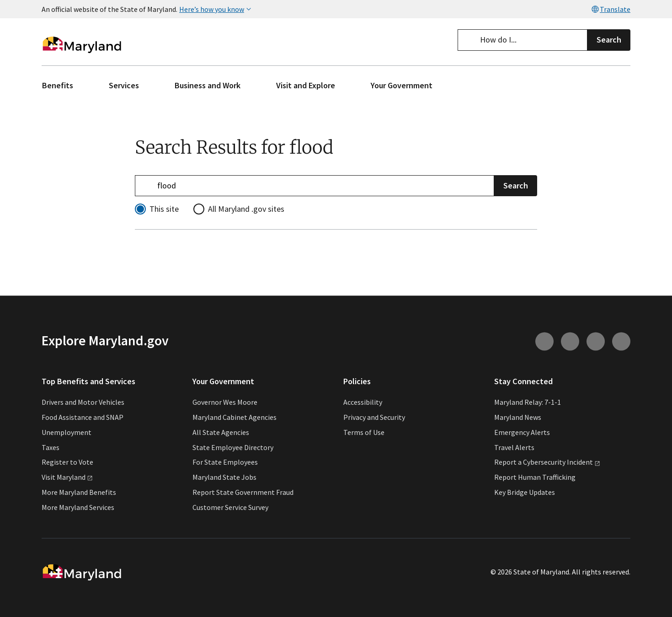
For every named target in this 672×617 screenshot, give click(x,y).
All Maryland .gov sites (246, 209)
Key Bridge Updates (525, 492)
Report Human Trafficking (535, 478)
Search (609, 40)
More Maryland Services (78, 507)
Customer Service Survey (230, 507)
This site (164, 209)
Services (124, 85)
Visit (67, 478)
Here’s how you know (216, 9)
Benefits (58, 85)
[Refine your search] (315, 185)
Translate (611, 9)
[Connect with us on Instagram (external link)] (544, 341)
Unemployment (67, 432)
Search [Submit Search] (516, 185)
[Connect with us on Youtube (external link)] (570, 341)
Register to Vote (67, 462)
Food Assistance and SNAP (83, 417)
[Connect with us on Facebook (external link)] (596, 341)
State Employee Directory (233, 447)
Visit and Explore (306, 85)
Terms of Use (364, 432)
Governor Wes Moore (225, 402)
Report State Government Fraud (243, 492)
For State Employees (225, 462)
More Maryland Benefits (79, 492)
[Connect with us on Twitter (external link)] (621, 341)
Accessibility (363, 402)
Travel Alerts (514, 447)
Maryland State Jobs (224, 478)
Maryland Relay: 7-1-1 (528, 402)
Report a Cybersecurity (547, 462)
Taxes (51, 447)
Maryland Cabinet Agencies (235, 417)
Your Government (402, 85)
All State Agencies (221, 432)
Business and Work (208, 85)
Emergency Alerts (522, 432)
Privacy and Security (374, 417)
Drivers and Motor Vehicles (83, 402)
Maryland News (518, 417)
